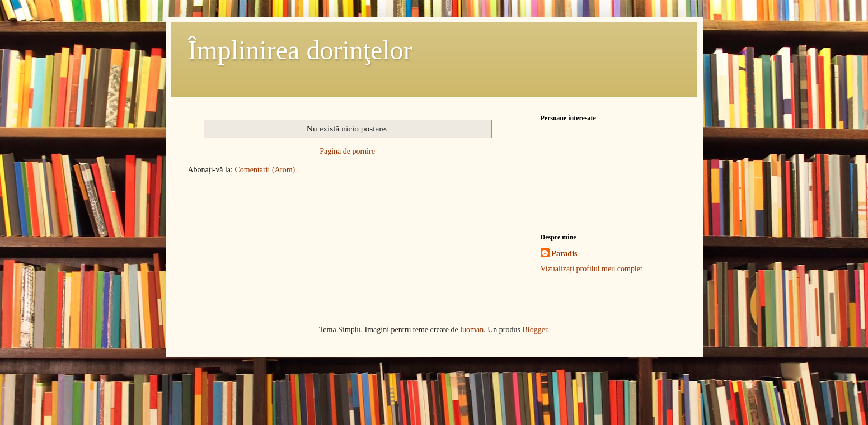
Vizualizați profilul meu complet (592, 269)
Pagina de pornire (347, 151)
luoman (472, 330)
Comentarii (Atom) (265, 170)
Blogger (534, 330)
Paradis (565, 254)
